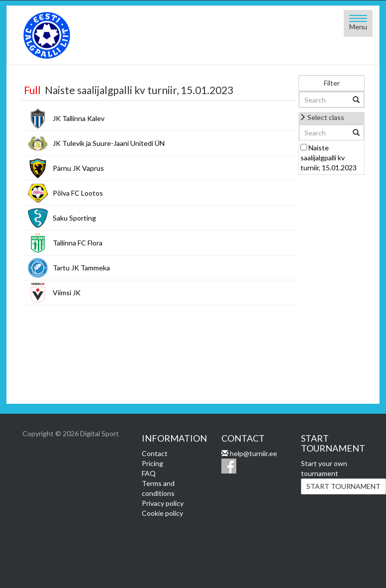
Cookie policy (162, 513)
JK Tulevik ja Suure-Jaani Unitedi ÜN (109, 143)
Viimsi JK (67, 293)
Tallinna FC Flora (78, 243)
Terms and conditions (158, 488)
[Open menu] (358, 23)
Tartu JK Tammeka (81, 268)
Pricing (152, 463)
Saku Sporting (74, 218)
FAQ (149, 473)
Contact (155, 453)
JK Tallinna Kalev (79, 118)
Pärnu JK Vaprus (78, 168)
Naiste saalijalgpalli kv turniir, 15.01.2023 (329, 158)
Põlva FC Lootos (78, 193)
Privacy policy (163, 503)
